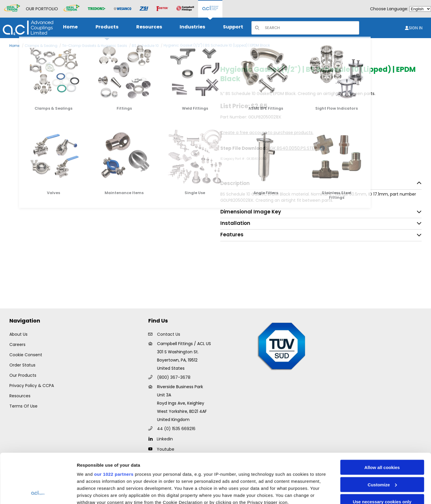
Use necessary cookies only (382, 455)
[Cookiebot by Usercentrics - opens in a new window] (38, 493)
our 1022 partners (114, 428)
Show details (90, 492)
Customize (382, 438)
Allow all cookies (382, 421)
